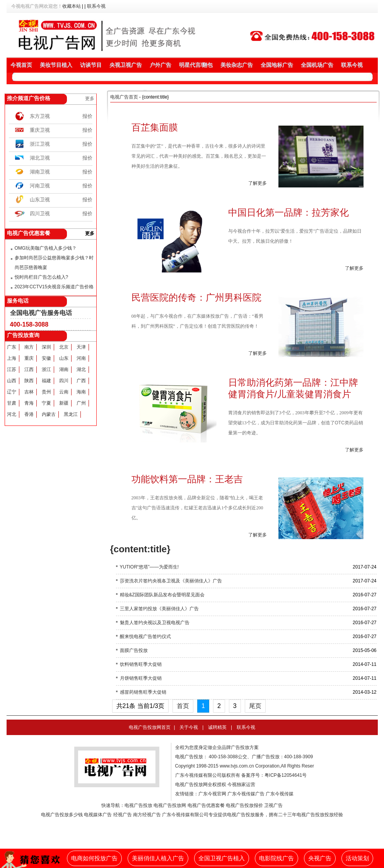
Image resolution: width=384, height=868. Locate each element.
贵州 (46, 392)
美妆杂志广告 (237, 65)
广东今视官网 (212, 794)
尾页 (255, 706)
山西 (12, 381)
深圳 (46, 347)
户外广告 (160, 65)
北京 (64, 347)
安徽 (46, 358)
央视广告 (320, 858)
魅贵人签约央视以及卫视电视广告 (155, 623)
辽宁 (12, 392)
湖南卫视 (40, 172)
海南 (81, 392)
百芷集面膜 (155, 127)
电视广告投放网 (170, 805)
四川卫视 (40, 214)
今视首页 (21, 65)
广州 (81, 403)
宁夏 (46, 403)
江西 (29, 369)
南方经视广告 (147, 815)
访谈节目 (91, 65)
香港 (29, 414)
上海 (12, 358)
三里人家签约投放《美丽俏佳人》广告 (159, 609)
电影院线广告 (276, 858)
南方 (29, 347)
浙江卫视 (40, 144)
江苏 (12, 369)
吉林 (29, 392)
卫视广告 (273, 805)
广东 (12, 347)
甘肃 (12, 403)
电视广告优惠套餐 (206, 805)
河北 (12, 414)
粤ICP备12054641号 (286, 775)
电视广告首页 (124, 97)
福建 (46, 381)
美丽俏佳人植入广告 (158, 858)
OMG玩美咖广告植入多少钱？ (46, 248)
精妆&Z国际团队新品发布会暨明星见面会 (162, 595)
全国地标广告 (277, 65)
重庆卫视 (40, 130)
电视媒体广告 (98, 815)
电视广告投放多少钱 (62, 815)
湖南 (64, 369)
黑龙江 (71, 414)
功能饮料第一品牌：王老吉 (187, 479)
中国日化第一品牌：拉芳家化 (288, 212)
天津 (81, 347)
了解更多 (258, 183)
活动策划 (357, 858)
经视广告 (123, 815)
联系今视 (96, 6)
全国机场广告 (317, 65)
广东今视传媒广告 (246, 794)
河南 (81, 358)
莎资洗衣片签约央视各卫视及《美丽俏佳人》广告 (171, 581)
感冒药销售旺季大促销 (143, 692)
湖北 (81, 369)
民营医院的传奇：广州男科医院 (196, 297)
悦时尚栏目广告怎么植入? (42, 277)
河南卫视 (40, 186)
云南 (64, 392)
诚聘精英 (217, 727)
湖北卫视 (40, 158)
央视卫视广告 (126, 65)
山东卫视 (40, 200)
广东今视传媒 (280, 794)
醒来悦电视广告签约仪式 (145, 637)
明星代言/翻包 (196, 65)
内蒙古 (49, 414)
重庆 (29, 358)
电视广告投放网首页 (150, 727)
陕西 (29, 381)
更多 (90, 99)
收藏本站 (72, 6)
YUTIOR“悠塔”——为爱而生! (149, 567)
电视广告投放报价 (244, 805)
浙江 (46, 369)
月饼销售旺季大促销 (141, 678)
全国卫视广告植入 (222, 858)
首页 (183, 706)
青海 (29, 403)
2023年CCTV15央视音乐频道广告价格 (54, 287)
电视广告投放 (138, 805)
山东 (64, 358)
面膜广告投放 (134, 650)
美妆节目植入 (56, 65)
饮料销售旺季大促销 (141, 664)
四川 (64, 381)
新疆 (64, 403)
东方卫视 (40, 116)
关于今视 (189, 727)
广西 (81, 381)
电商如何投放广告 (94, 858)
